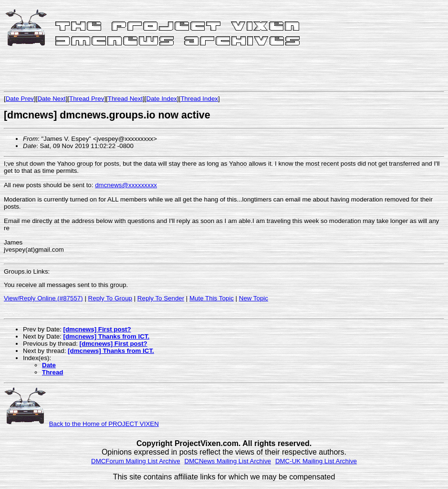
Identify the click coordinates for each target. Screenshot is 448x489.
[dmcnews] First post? (97, 329)
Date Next (51, 99)
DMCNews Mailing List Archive (228, 461)
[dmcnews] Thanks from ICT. (106, 336)
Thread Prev (87, 99)
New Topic (254, 298)
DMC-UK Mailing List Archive (316, 461)
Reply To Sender (161, 298)
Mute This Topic (212, 298)
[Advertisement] (115, 70)
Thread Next (125, 99)
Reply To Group (110, 298)
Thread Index (199, 99)
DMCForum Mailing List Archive (136, 461)
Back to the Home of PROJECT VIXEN (104, 424)
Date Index (162, 99)
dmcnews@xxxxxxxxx (126, 185)
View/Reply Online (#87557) (43, 298)
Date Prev (20, 99)
